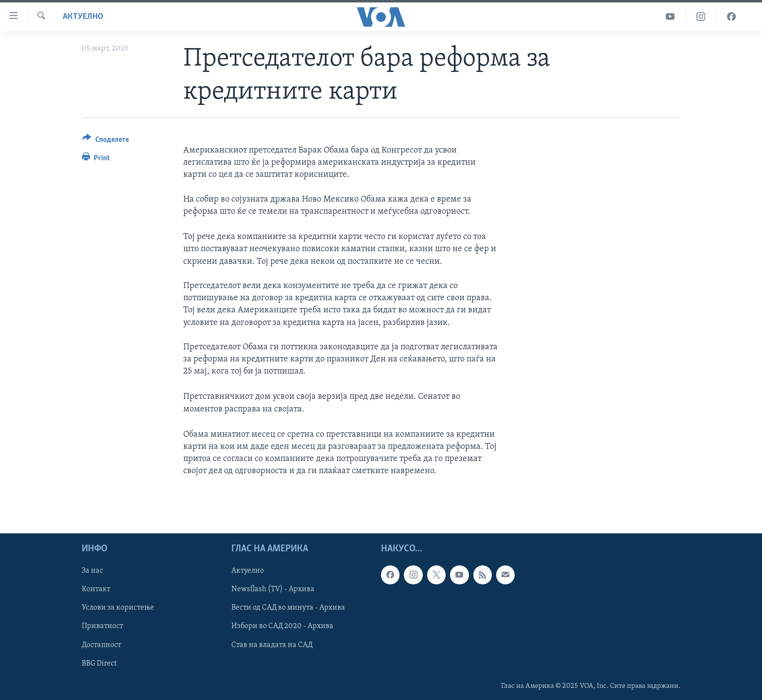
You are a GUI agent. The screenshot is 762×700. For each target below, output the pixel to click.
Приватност (102, 626)
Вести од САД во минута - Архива (288, 608)
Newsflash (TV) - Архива (273, 589)
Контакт (96, 589)
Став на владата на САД (272, 645)
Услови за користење (118, 608)
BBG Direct (99, 663)
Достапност (101, 645)
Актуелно (83, 17)
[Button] (105, 141)
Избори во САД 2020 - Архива (282, 626)
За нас (92, 571)
